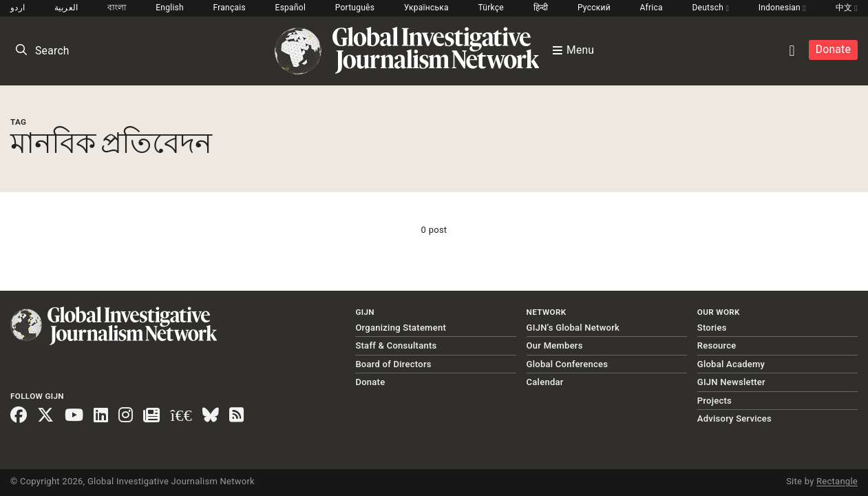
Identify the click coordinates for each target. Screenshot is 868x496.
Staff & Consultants (396, 345)
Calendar (545, 382)
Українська (426, 8)
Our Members (555, 345)
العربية (66, 8)
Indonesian (782, 8)
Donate (833, 50)
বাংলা (117, 8)
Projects (714, 401)
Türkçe (490, 8)
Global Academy (731, 364)
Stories (712, 328)
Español (291, 8)
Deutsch (710, 8)
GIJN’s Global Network (573, 328)
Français (230, 8)
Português (355, 8)
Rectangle (837, 481)
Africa (651, 8)
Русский (594, 8)
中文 (847, 8)
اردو (18, 8)
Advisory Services (734, 418)
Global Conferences (568, 364)
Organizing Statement (401, 328)
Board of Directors (393, 364)
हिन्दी (541, 8)
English (170, 8)
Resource (717, 345)
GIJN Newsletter (731, 382)
